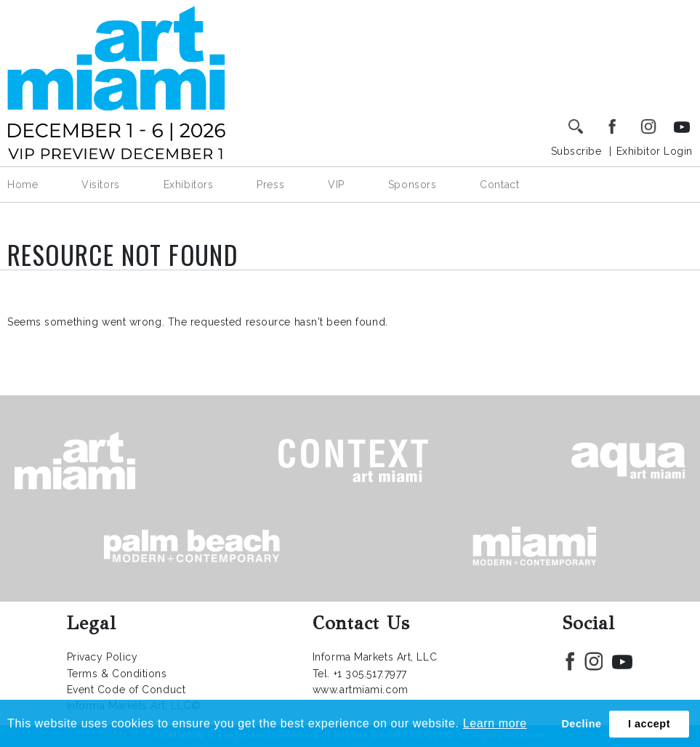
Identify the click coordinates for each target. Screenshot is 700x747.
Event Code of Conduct (126, 690)
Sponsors (412, 185)
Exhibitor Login (655, 151)
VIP (336, 185)
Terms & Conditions (117, 674)
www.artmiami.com (361, 690)
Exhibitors (189, 185)
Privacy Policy (102, 657)
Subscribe (576, 151)
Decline (581, 724)
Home (23, 185)
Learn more (495, 723)
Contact (499, 185)
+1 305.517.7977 (370, 674)
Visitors (100, 185)
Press (270, 185)
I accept (649, 724)
